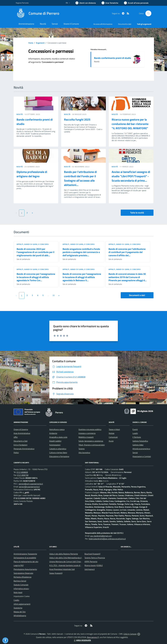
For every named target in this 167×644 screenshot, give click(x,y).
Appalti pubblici (55, 441)
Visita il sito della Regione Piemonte (64, 554)
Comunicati (113, 437)
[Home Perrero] (37, 13)
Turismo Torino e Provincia (95, 558)
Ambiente (53, 433)
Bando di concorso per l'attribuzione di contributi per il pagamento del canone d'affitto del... (127, 252)
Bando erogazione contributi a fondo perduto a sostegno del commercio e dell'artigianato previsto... (81, 252)
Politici (16, 453)
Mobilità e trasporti (86, 437)
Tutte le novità (137, 213)
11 (54, 295)
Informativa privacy (21, 589)
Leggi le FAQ (19, 565)
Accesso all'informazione (103, 24)
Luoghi (135, 433)
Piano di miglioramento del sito (26, 562)
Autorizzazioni (55, 445)
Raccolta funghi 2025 (77, 119)
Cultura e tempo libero (58, 453)
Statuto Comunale (21, 585)
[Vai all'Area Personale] (136, 3)
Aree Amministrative (22, 433)
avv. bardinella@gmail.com (101, 536)
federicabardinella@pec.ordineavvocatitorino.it (107, 539)
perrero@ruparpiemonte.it (29, 487)
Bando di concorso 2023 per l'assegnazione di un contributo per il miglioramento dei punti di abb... (35, 252)
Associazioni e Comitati (142, 456)
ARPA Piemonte (91, 562)
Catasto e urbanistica (58, 449)
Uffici (16, 437)
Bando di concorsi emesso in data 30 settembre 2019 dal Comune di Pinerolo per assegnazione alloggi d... (128, 277)
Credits (16, 600)
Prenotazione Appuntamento (25, 569)
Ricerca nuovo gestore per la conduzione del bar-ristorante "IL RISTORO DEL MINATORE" (130, 124)
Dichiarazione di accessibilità (25, 558)
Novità (20, 114)
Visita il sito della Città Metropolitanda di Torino (68, 558)
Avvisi (111, 441)
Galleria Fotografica (140, 441)
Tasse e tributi (114, 429)
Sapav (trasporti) (56, 573)
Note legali (18, 592)
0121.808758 (23, 475)
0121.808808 (22, 472)
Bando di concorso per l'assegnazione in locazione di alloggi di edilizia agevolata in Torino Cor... (36, 277)
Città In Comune (130, 634)
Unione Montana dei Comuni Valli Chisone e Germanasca (72, 562)
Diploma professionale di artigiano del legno (32, 174)
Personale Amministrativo (24, 449)
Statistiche (18, 608)
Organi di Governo (21, 429)
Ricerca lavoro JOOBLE (94, 565)
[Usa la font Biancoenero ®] (86, 3)
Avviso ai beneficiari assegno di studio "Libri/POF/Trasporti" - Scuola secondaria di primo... (131, 176)
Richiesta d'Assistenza (22, 577)
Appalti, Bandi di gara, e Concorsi (33, 244)
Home (31, 43)
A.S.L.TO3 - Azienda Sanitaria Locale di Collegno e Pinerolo (73, 565)
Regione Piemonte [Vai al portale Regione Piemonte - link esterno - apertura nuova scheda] (22, 3)
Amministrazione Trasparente (25, 554)
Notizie (112, 433)
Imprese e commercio (87, 433)
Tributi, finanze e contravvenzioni (92, 445)
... (48, 295)
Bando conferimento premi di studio (113, 58)
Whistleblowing (20, 616)
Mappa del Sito (20, 612)
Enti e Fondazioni (20, 445)
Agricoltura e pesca (57, 429)
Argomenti (40, 43)
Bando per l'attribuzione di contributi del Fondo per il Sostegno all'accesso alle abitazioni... (80, 178)
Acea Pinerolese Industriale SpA (62, 569)
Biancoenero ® (93, 637)
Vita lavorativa (84, 453)
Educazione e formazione (59, 456)
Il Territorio (137, 437)
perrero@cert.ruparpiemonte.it (31, 484)
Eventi (135, 429)
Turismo (82, 449)
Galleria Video (138, 445)
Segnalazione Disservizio (23, 573)
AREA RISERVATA (82, 640)
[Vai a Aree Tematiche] (110, 3)
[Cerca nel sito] (148, 13)
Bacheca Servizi (20, 581)
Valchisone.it (90, 569)
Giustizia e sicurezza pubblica (90, 429)
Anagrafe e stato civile (58, 437)
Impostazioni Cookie (22, 596)
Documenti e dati (137, 295)
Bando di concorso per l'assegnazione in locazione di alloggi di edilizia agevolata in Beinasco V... (82, 277)
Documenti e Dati (21, 441)
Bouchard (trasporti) (92, 554)
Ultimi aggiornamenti (22, 604)
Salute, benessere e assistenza (91, 441)
